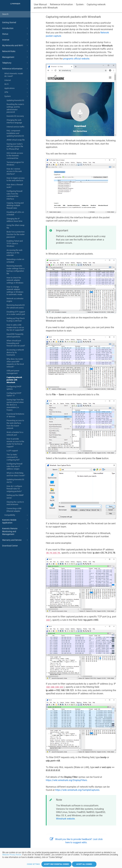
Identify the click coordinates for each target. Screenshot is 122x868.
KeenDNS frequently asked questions (15, 335)
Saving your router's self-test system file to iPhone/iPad (15, 146)
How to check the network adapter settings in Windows (15, 280)
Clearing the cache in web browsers (15, 503)
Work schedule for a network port (15, 434)
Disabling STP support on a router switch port (16, 313)
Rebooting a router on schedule (15, 261)
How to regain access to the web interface (16, 179)
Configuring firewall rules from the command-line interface (14, 195)
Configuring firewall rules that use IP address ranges (14, 466)
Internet (15, 40)
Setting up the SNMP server (15, 497)
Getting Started (9, 22)
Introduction (15, 28)
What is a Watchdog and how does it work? (16, 474)
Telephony (15, 63)
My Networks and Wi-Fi (15, 45)
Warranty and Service (15, 540)
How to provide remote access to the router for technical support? (15, 443)
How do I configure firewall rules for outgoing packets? (14, 489)
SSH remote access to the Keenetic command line (15, 156)
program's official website (76, 59)
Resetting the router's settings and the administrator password (15, 108)
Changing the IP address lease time (14, 220)
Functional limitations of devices (15, 415)
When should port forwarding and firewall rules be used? (16, 343)
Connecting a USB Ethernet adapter (14, 510)
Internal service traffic (16, 127)
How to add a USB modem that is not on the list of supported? (15, 327)
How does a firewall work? (15, 186)
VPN (16, 92)
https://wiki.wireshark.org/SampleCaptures (77, 790)
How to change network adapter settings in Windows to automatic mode (15, 291)
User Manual (40, 4)
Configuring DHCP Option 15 (14, 394)
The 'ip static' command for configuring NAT (13, 457)
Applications (16, 88)
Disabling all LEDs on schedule (15, 213)
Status (15, 34)
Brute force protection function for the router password (16, 234)
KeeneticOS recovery (15, 116)
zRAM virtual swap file (16, 140)
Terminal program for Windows (15, 164)
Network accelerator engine (15, 300)
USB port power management (13, 372)
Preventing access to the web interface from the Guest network (15, 424)
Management (15, 57)
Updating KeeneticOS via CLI (15, 481)
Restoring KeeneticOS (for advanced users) (16, 306)
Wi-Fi (16, 84)
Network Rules (15, 51)
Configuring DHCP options (14, 388)
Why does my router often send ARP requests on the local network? (15, 363)
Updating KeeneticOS (15, 100)
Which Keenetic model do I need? (14, 75)
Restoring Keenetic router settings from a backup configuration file (15, 270)
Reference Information (15, 69)
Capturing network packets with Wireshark (14, 380)
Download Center (10, 546)
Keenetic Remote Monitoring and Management (15, 531)
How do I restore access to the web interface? (14, 171)
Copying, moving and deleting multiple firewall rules (15, 205)
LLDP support (12, 451)
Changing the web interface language (14, 121)
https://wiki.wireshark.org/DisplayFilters (66, 780)
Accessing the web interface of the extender (14, 253)
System (16, 96)
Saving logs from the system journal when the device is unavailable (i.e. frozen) (15, 405)
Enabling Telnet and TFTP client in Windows (15, 243)
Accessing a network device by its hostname (15, 352)
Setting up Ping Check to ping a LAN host (16, 320)
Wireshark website (65, 819)
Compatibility (16, 515)
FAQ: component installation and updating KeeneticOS (15, 133)
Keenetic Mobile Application (15, 521)
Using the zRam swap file (15, 227)
